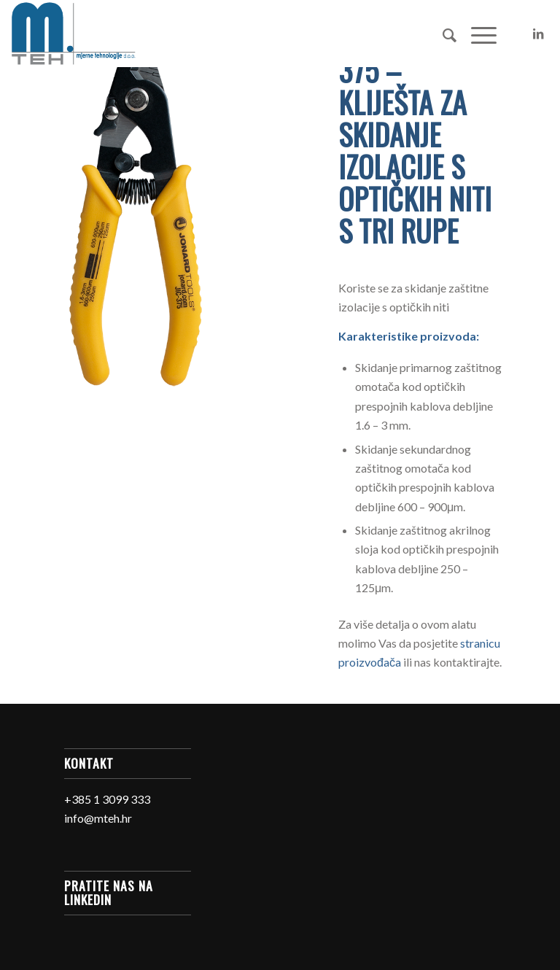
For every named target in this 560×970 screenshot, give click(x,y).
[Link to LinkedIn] (538, 34)
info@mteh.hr (98, 818)
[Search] (442, 34)
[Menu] (477, 34)
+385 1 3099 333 (107, 799)
